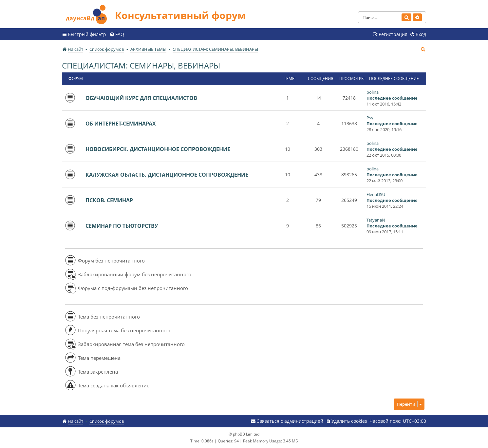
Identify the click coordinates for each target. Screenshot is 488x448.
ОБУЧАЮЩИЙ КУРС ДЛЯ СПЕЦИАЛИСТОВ (141, 98)
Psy (370, 118)
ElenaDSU (376, 194)
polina (373, 92)
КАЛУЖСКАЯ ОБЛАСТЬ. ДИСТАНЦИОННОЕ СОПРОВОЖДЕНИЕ (167, 175)
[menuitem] (117, 34)
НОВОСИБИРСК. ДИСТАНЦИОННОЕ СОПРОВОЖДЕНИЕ (158, 149)
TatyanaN (376, 220)
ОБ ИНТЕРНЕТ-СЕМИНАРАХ (121, 124)
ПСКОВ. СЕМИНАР (109, 200)
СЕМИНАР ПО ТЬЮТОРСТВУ (122, 226)
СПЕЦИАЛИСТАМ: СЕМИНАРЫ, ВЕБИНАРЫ (141, 65)
